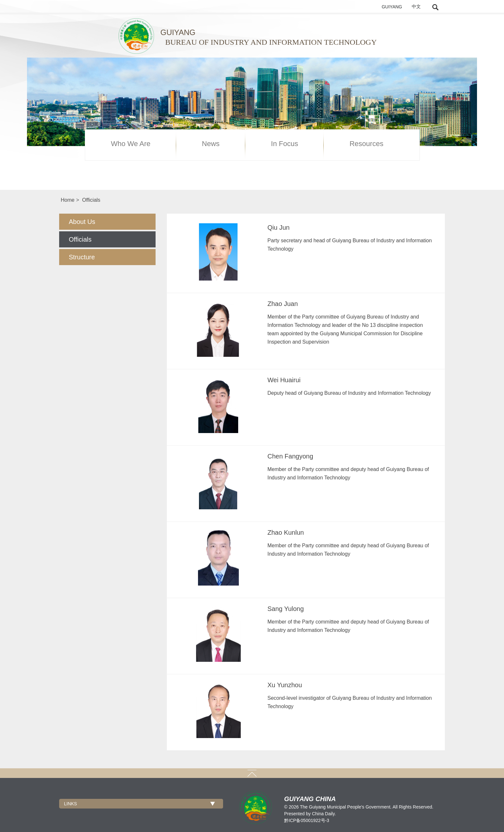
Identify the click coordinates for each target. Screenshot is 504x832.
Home (68, 200)
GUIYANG (392, 7)
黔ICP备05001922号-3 (307, 820)
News (211, 144)
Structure (82, 257)
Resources (366, 144)
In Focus (284, 144)
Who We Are (131, 144)
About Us (82, 222)
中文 (416, 7)
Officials (91, 200)
